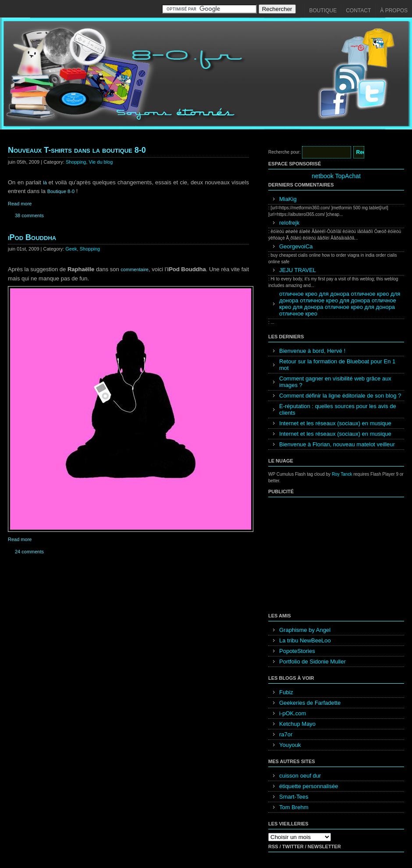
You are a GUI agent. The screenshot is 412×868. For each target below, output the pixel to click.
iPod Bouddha (32, 237)
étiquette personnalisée (309, 786)
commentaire (135, 269)
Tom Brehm (294, 807)
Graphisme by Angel (305, 630)
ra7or (286, 734)
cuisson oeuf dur (300, 776)
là (46, 183)
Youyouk (290, 745)
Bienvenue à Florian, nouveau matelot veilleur (337, 444)
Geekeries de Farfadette (310, 703)
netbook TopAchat (336, 176)
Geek (71, 249)
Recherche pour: (284, 152)
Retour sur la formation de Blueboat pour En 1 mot (337, 365)
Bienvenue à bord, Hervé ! (312, 351)
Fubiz (286, 692)
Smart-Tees (294, 797)
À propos (394, 11)
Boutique (323, 11)
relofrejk (289, 223)
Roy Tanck (342, 474)
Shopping (76, 162)
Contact (358, 11)
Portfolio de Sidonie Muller (313, 662)
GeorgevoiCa (296, 246)
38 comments (29, 215)
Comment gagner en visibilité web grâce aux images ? (335, 382)
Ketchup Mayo (297, 724)
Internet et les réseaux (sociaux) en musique (335, 423)
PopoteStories (297, 651)
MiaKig (288, 199)
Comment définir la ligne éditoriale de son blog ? (340, 396)
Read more (20, 204)
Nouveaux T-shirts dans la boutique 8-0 (77, 150)
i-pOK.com (293, 713)
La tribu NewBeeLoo (305, 640)
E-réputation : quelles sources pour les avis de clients (338, 409)
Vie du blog (101, 162)
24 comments (29, 552)
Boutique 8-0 (61, 191)
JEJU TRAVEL (298, 270)
